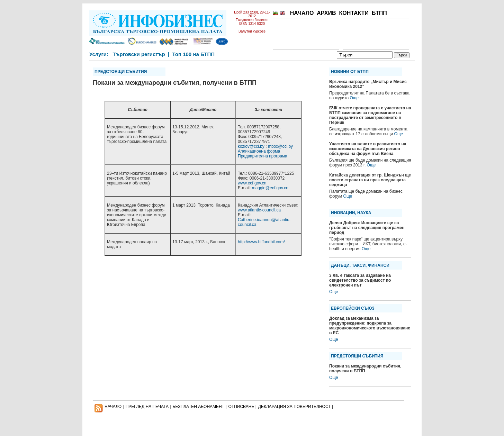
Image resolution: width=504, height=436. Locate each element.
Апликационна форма (259, 151)
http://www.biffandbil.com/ (261, 242)
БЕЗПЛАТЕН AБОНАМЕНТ (199, 407)
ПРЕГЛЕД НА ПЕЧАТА (147, 407)
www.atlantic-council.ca (259, 210)
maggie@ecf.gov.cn (270, 188)
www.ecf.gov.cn (252, 183)
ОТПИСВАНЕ (241, 407)
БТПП (379, 13)
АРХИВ (326, 13)
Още (354, 98)
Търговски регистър (139, 54)
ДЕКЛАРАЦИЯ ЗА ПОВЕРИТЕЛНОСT (295, 407)
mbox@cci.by (280, 146)
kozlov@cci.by (251, 146)
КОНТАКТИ (354, 13)
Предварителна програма (263, 156)
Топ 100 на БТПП (194, 54)
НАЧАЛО (302, 13)
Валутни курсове (252, 31)
